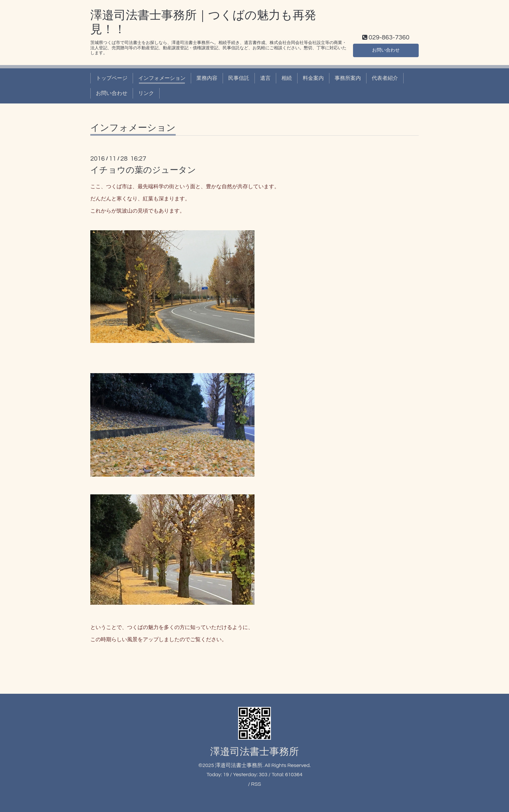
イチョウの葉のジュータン (143, 170)
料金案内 (313, 78)
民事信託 (239, 78)
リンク (146, 93)
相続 (287, 78)
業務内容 (207, 78)
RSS (256, 784)
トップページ (112, 78)
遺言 (265, 78)
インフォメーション (162, 78)
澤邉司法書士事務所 (254, 752)
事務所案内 (348, 78)
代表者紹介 (385, 78)
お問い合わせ (386, 49)
